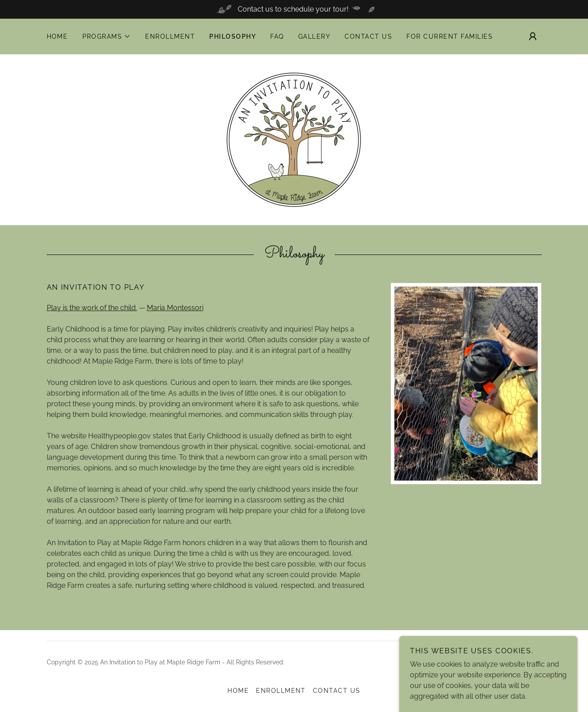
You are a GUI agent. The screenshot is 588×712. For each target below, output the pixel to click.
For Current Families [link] (450, 36)
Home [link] (57, 36)
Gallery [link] (314, 36)
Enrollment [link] (170, 36)
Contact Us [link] (368, 36)
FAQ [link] (277, 36)
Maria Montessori (175, 308)
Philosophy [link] (233, 36)
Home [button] (238, 691)
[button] (107, 36)
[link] (294, 139)
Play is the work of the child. (92, 308)
